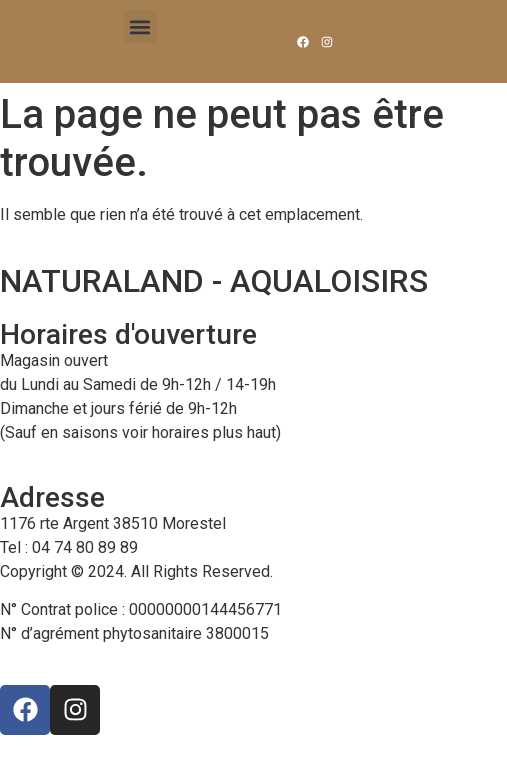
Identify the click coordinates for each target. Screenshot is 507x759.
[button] (140, 26)
